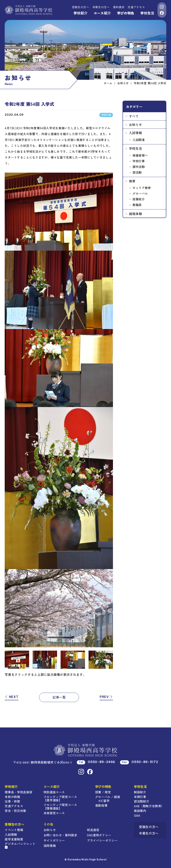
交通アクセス (136, 7)
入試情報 (136, 133)
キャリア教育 (142, 188)
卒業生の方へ (101, 7)
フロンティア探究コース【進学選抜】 (60, 798)
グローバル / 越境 (108, 797)
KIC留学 (104, 801)
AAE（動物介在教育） (149, 806)
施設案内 (140, 811)
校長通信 (93, 830)
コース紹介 (102, 13)
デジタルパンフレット (20, 845)
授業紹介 (139, 199)
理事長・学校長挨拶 (18, 792)
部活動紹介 (141, 801)
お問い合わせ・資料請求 (60, 835)
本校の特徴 (12, 797)
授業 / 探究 (103, 792)
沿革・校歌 (12, 801)
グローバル (140, 193)
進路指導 (101, 805)
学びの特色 (126, 13)
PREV (106, 697)
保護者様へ (140, 155)
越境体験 (136, 214)
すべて (134, 116)
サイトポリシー (54, 840)
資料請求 (119, 7)
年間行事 (140, 797)
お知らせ (136, 125)
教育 (132, 181)
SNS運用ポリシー (99, 835)
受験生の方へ (81, 7)
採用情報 (50, 846)
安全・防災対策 (15, 811)
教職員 (137, 205)
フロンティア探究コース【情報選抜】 (60, 806)
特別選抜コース (54, 792)
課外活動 (139, 167)
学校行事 (139, 161)
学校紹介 (80, 13)
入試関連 (139, 140)
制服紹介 (140, 792)
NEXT (12, 697)
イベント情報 (14, 830)
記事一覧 (59, 697)
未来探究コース (54, 813)
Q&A (137, 815)
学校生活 (147, 13)
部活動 (137, 172)
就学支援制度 (14, 839)
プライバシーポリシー (102, 840)
